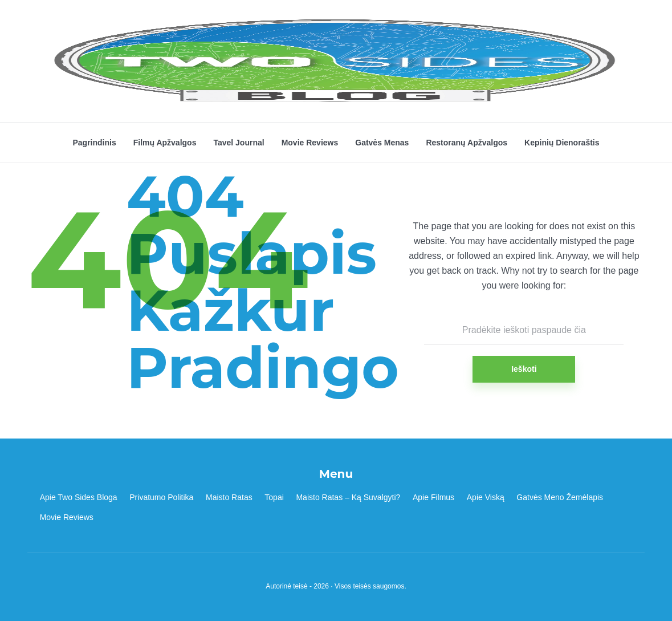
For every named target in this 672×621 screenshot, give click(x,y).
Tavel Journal (239, 143)
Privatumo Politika (161, 497)
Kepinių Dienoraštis (562, 143)
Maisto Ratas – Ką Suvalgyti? (348, 497)
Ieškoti (524, 369)
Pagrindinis (94, 143)
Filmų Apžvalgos (165, 143)
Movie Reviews (310, 143)
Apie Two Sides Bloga (79, 497)
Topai (274, 497)
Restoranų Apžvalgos (467, 143)
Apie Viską (486, 497)
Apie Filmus (433, 497)
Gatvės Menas (382, 143)
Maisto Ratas (229, 497)
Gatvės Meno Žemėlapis (560, 497)
